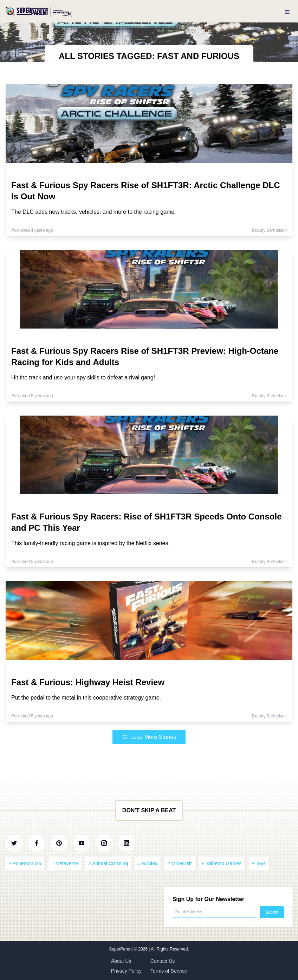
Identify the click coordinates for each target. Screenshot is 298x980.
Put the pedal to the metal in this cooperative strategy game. (86, 698)
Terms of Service (169, 971)
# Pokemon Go (25, 863)
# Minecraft (179, 863)
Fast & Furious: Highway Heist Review (88, 682)
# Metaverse (65, 863)
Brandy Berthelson (269, 230)
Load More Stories (149, 737)
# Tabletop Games (222, 863)
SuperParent (121, 949)
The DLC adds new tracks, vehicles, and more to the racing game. (94, 212)
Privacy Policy (126, 971)
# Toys (259, 863)
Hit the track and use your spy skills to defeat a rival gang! (83, 378)
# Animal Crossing (108, 863)
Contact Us (163, 961)
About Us (121, 961)
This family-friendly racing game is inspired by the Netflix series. (90, 543)
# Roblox (148, 863)
